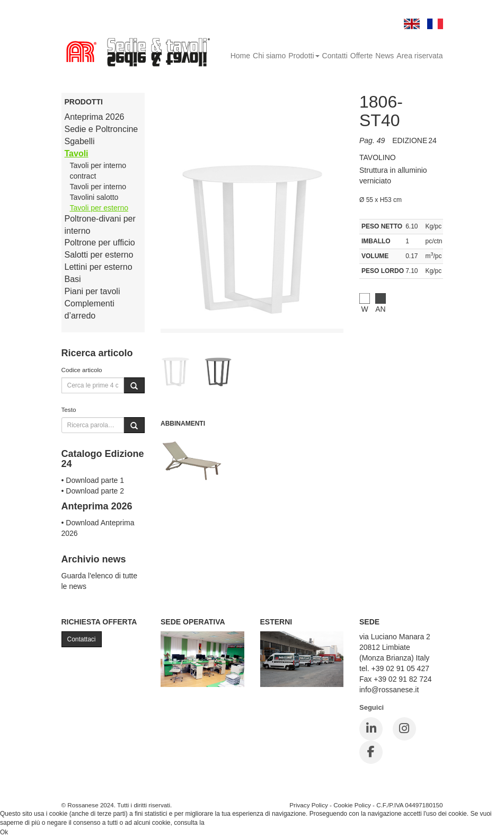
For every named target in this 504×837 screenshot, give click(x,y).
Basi (73, 279)
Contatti (335, 56)
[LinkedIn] (371, 729)
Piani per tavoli (92, 291)
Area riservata (419, 56)
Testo (69, 409)
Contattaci (82, 639)
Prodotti (304, 56)
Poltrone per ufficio (100, 243)
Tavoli (77, 153)
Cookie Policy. (226, 823)
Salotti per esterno (99, 255)
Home (240, 56)
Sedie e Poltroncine (101, 129)
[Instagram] (404, 729)
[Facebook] (371, 752)
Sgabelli (80, 141)
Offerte (362, 56)
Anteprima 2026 (95, 117)
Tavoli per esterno (99, 208)
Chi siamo (269, 56)
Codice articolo (82, 370)
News (384, 56)
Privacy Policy (309, 805)
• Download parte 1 (93, 480)
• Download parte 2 (93, 491)
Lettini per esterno (99, 267)
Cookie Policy (352, 805)
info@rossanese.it (389, 690)
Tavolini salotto (94, 197)
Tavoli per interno (98, 187)
